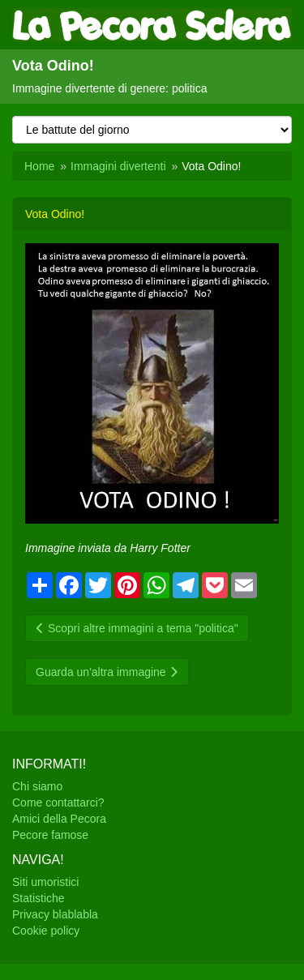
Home (39, 166)
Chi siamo (37, 786)
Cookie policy (46, 931)
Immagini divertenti (118, 166)
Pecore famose (50, 835)
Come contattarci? (58, 802)
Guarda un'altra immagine (107, 672)
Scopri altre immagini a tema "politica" (137, 628)
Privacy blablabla (55, 914)
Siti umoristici (45, 882)
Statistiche (39, 898)
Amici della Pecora (59, 819)
